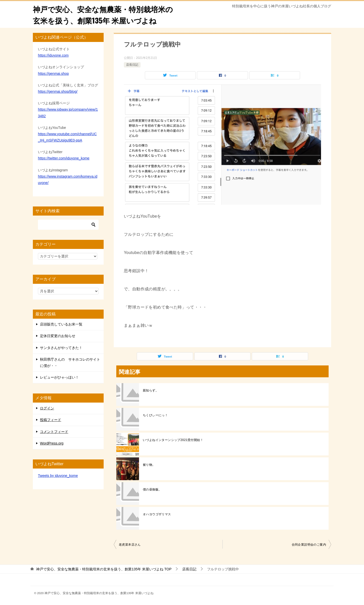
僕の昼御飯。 (152, 490)
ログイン (47, 408)
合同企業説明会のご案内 (309, 545)
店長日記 (132, 65)
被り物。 (149, 465)
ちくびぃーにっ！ (155, 415)
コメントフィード (54, 432)
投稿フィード (51, 420)
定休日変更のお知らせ (58, 336)
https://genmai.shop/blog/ (58, 91)
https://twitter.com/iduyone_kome (64, 158)
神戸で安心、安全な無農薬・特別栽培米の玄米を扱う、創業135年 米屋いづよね (105, 14)
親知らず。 (151, 390)
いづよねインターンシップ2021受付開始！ (173, 440)
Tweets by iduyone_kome (58, 476)
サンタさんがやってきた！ (61, 348)
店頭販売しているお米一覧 (61, 324)
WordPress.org (52, 443)
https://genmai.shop (53, 74)
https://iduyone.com (53, 55)
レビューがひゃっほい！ (59, 377)
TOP (104, 569)
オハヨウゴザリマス (157, 514)
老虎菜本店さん (130, 545)
